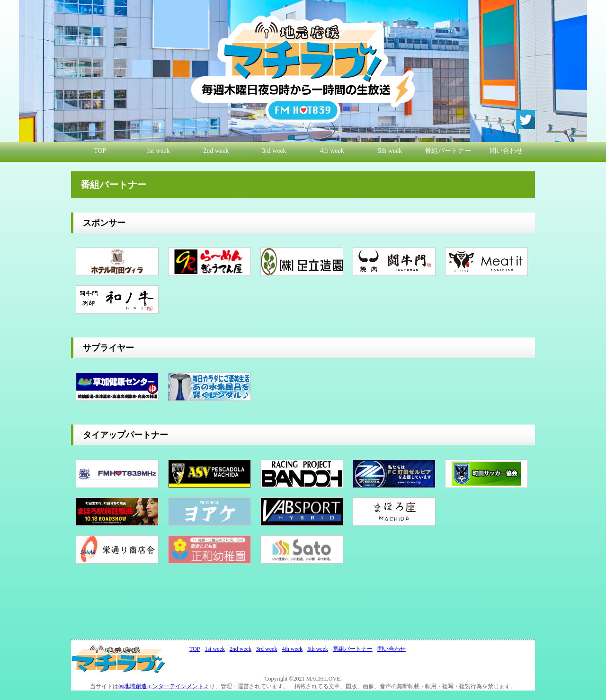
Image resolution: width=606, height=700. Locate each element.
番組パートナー (448, 151)
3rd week (274, 151)
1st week (158, 151)
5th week (390, 151)
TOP (100, 151)
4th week (332, 151)
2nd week (216, 151)
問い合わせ (506, 151)
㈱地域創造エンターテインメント (161, 686)
